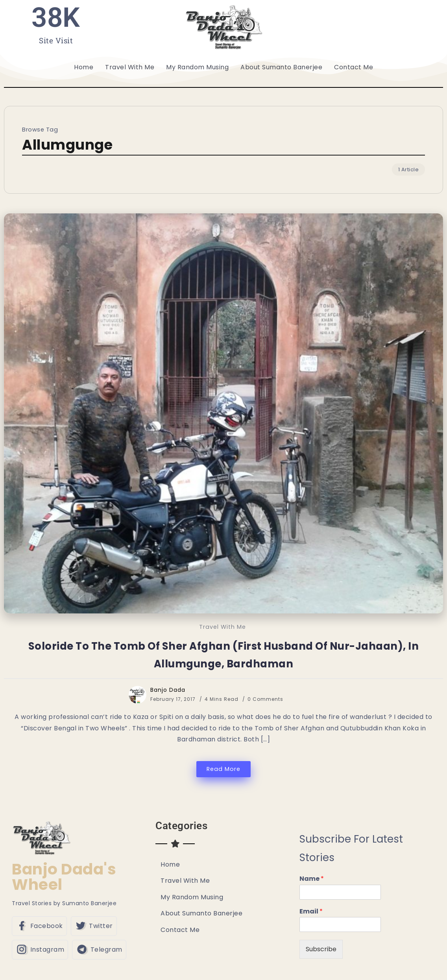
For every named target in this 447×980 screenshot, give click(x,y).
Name (312, 879)
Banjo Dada (168, 690)
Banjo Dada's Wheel (64, 877)
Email (311, 912)
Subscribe (321, 949)
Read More (223, 769)
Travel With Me (223, 627)
